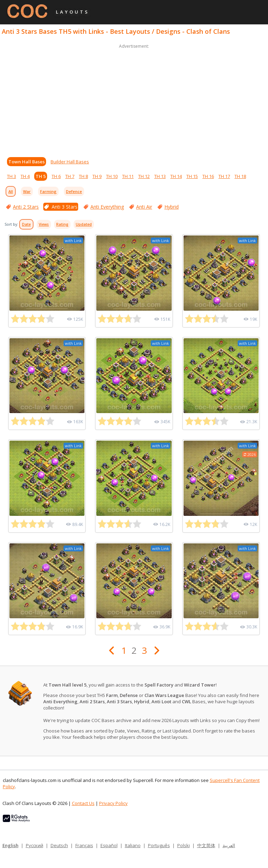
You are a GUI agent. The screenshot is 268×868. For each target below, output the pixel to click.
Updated (84, 224)
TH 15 (192, 176)
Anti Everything (107, 207)
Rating (62, 224)
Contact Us (83, 803)
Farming (48, 191)
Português (159, 845)
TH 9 (97, 176)
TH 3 (12, 176)
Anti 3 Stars (65, 207)
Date (26, 224)
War (27, 191)
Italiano (133, 845)
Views (44, 224)
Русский (35, 845)
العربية (229, 845)
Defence (74, 191)
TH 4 (25, 176)
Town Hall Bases (27, 162)
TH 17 (224, 176)
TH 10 (112, 176)
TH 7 (70, 176)
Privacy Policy (113, 803)
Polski (184, 845)
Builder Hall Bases (70, 162)
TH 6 (56, 176)
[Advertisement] (134, 99)
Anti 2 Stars (26, 207)
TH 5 (41, 176)
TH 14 (176, 176)
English (10, 845)
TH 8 (83, 176)
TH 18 (240, 176)
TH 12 (144, 176)
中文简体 (206, 845)
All (11, 191)
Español (109, 845)
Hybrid (172, 207)
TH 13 (160, 176)
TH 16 (208, 176)
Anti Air (144, 207)
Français (84, 845)
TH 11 (128, 176)
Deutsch (59, 845)
